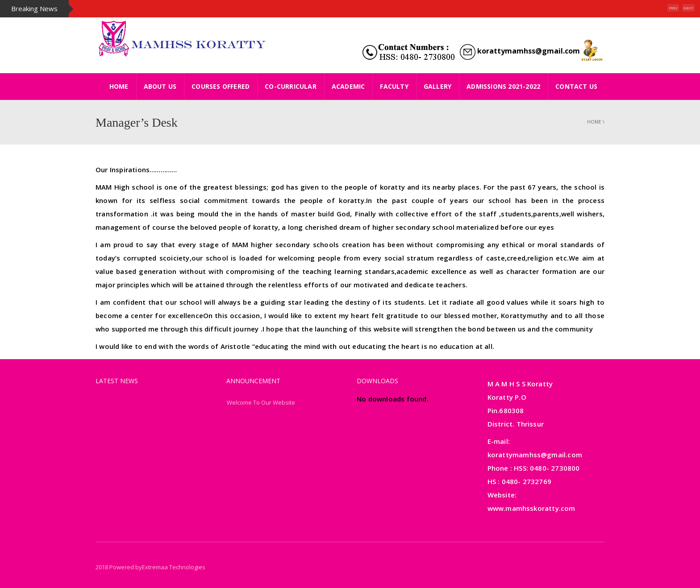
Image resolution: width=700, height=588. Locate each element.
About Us (160, 86)
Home (594, 122)
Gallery (437, 86)
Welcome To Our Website (261, 402)
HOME (119, 86)
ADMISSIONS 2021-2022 (503, 86)
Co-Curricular (291, 86)
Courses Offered (221, 86)
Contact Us (576, 86)
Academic (348, 86)
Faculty (394, 86)
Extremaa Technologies (174, 567)
